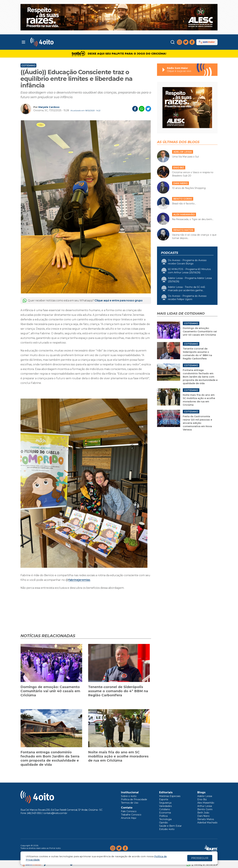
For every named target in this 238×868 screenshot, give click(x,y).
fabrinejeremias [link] (79, 580)
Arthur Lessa (205, 806)
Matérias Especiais (170, 796)
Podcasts (169, 253)
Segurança (165, 803)
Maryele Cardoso (49, 107)
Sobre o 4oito (129, 796)
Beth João (203, 813)
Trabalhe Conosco (131, 815)
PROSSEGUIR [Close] (200, 858)
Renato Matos (206, 819)
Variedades (165, 806)
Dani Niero (203, 816)
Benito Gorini (205, 809)
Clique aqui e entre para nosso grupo (119, 300)
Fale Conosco (129, 811)
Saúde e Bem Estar (170, 826)
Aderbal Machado (207, 823)
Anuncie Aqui (129, 818)
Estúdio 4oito (167, 829)
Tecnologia (165, 819)
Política (163, 816)
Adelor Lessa (205, 796)
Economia (165, 813)
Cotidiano (28, 65)
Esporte (164, 799)
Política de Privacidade (134, 799)
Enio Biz (202, 799)
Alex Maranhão (206, 803)
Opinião (164, 823)
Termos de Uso (130, 803)
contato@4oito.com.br (55, 813)
